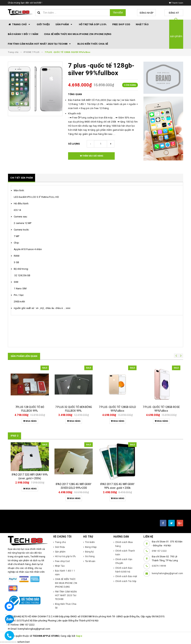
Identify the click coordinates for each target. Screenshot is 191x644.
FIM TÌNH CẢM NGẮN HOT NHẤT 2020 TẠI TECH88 (40, 44)
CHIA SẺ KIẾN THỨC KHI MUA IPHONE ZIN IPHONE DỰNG (78, 34)
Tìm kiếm (118, 13)
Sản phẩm (64, 24)
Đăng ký (174, 13)
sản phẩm (176, 36)
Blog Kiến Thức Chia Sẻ (93, 44)
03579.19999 (159, 566)
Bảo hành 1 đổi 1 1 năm (23, 34)
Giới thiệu (43, 24)
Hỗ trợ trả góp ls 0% (93, 24)
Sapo (79, 636)
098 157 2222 (159, 551)
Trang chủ (19, 24)
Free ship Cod (121, 24)
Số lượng (74, 144)
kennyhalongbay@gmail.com (167, 573)
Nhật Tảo (142, 24)
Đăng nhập (147, 13)
